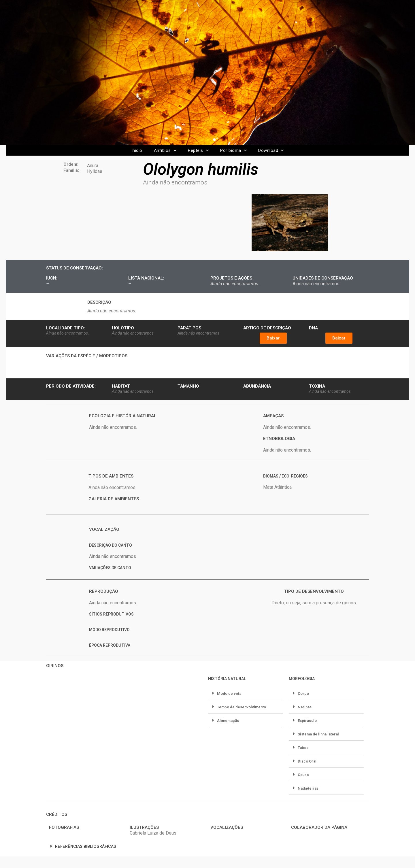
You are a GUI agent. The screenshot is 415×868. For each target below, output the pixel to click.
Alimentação (228, 721)
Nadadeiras (308, 788)
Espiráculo (307, 721)
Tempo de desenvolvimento (242, 707)
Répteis (198, 151)
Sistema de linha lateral (318, 734)
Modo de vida (229, 694)
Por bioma (233, 151)
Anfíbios (165, 151)
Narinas (305, 707)
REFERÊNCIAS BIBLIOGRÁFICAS (86, 847)
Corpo (303, 694)
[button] (273, 338)
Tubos (303, 748)
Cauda (303, 775)
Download (271, 151)
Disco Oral (307, 761)
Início (137, 150)
